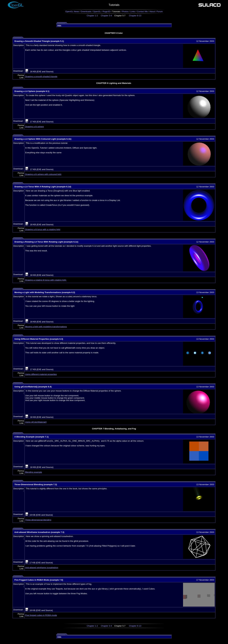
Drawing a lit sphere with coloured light (43, 174)
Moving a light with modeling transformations (46, 327)
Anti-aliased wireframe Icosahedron (42, 568)
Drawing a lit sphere (35, 127)
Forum (160, 11)
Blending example (34, 472)
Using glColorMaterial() (36, 422)
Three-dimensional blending (38, 520)
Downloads (86, 11)
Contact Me (142, 11)
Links (133, 11)
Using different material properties (41, 374)
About (152, 11)
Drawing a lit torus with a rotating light (43, 229)
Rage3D (106, 11)
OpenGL (97, 11)
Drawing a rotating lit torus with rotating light (46, 280)
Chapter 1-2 (92, 16)
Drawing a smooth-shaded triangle (41, 76)
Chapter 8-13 (135, 16)
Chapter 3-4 (106, 16)
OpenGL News (72, 11)
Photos (125, 11)
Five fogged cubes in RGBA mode (41, 615)
